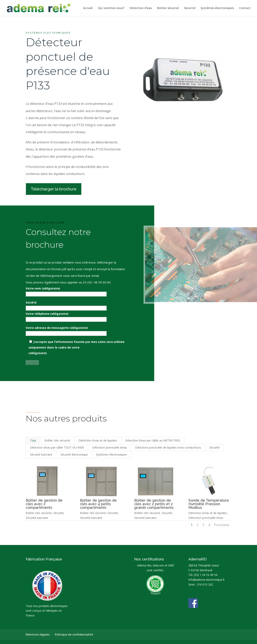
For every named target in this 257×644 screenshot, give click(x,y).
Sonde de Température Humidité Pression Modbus (208, 504)
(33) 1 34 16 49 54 (205, 575)
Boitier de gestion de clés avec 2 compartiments (44, 504)
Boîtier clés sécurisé (57, 440)
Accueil (88, 8)
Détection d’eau (141, 8)
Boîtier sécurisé (168, 8)
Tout (33, 440)
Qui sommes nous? (111, 8)
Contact (245, 8)
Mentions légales (38, 634)
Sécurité (190, 8)
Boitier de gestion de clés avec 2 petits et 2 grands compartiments (154, 504)
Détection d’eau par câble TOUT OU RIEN (57, 447)
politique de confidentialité (100, 347)
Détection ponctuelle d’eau (110, 447)
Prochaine (222, 525)
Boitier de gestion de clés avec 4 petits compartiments (98, 504)
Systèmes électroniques (217, 8)
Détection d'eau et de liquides (98, 440)
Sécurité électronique (74, 454)
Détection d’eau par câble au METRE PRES (153, 440)
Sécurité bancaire (41, 454)
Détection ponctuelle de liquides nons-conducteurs (168, 447)
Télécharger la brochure (54, 189)
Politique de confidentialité (74, 634)
